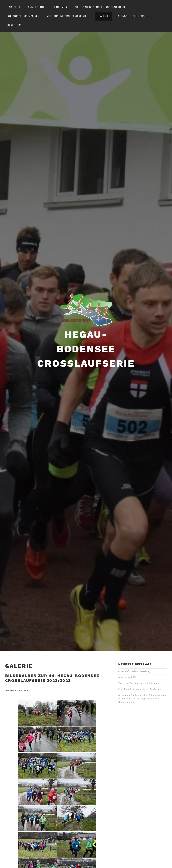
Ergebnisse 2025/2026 (21, 16)
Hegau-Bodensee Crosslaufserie (86, 349)
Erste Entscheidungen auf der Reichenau (140, 689)
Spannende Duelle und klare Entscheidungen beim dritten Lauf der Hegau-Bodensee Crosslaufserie (142, 699)
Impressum (14, 25)
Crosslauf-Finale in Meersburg (134, 671)
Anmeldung (36, 7)
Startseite (13, 7)
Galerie (104, 16)
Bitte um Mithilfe (127, 677)
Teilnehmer (59, 7)
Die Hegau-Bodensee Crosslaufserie (100, 7)
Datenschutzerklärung (133, 16)
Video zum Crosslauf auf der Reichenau (139, 683)
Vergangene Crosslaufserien (68, 16)
